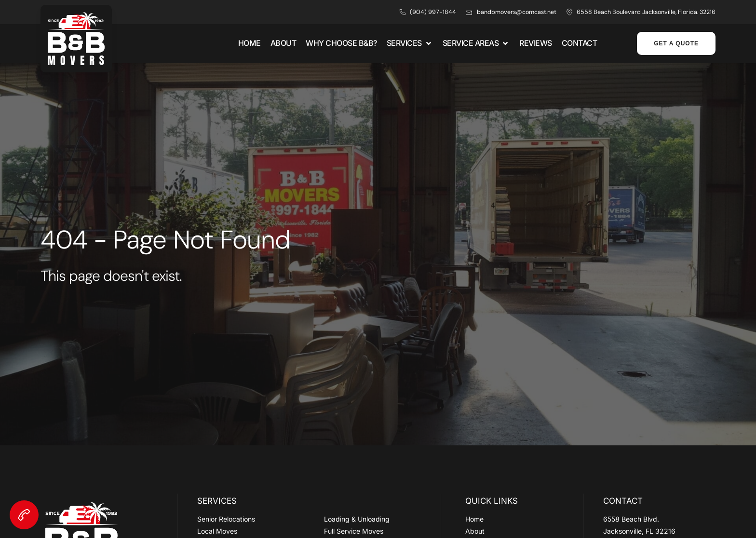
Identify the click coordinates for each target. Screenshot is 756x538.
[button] (410, 43)
